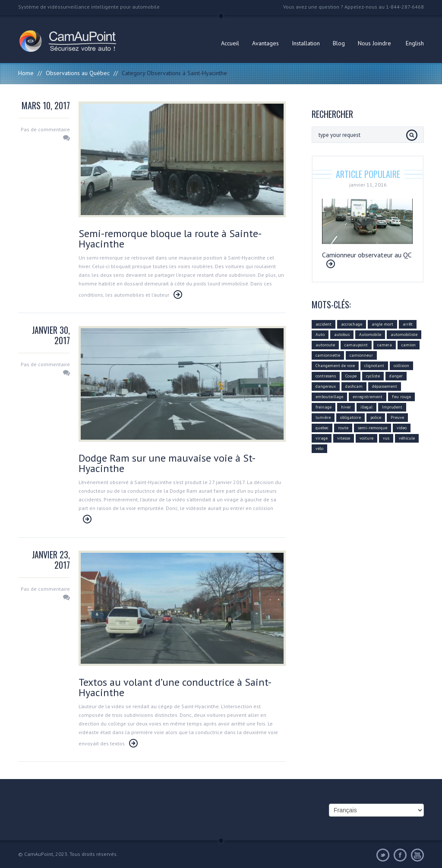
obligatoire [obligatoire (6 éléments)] (350, 417)
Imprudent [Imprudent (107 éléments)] (392, 407)
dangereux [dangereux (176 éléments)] (326, 386)
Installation (306, 43)
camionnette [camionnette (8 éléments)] (328, 355)
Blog (339, 43)
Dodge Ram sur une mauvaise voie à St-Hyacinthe (167, 463)
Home (26, 73)
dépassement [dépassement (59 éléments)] (385, 386)
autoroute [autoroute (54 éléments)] (325, 345)
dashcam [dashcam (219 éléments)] (354, 386)
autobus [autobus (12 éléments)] (342, 334)
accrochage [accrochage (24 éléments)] (352, 324)
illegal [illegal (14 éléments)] (366, 407)
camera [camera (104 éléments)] (385, 345)
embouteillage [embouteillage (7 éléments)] (329, 397)
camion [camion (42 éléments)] (409, 345)
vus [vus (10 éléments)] (386, 438)
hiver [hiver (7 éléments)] (346, 407)
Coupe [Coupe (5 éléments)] (351, 376)
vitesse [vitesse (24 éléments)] (344, 438)
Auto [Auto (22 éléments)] (320, 334)
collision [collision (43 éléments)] (401, 366)
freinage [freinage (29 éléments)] (324, 407)
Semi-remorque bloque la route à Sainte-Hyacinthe (170, 239)
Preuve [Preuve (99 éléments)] (397, 417)
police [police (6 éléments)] (376, 417)
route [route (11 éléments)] (343, 428)
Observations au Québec (78, 73)
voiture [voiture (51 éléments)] (366, 438)
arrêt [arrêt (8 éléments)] (408, 324)
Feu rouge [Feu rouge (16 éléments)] (401, 397)
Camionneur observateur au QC (367, 255)
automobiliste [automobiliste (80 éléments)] (404, 334)
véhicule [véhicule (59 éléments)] (407, 438)
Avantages (265, 43)
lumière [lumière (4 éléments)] (323, 417)
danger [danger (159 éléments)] (396, 376)
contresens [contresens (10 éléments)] (326, 376)
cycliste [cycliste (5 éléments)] (373, 376)
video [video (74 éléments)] (402, 428)
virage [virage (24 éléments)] (322, 438)
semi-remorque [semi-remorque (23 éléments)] (373, 428)
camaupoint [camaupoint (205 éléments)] (356, 345)
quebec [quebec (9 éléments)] (322, 428)
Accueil (230, 43)
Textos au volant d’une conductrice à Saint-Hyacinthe (175, 687)
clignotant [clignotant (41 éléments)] (374, 366)
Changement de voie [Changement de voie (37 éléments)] (335, 366)
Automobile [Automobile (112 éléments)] (370, 334)
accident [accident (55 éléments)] (324, 324)
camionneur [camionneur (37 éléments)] (361, 355)
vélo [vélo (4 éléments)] (319, 448)
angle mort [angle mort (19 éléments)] (382, 324)
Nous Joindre (374, 43)
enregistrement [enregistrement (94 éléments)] (368, 397)
